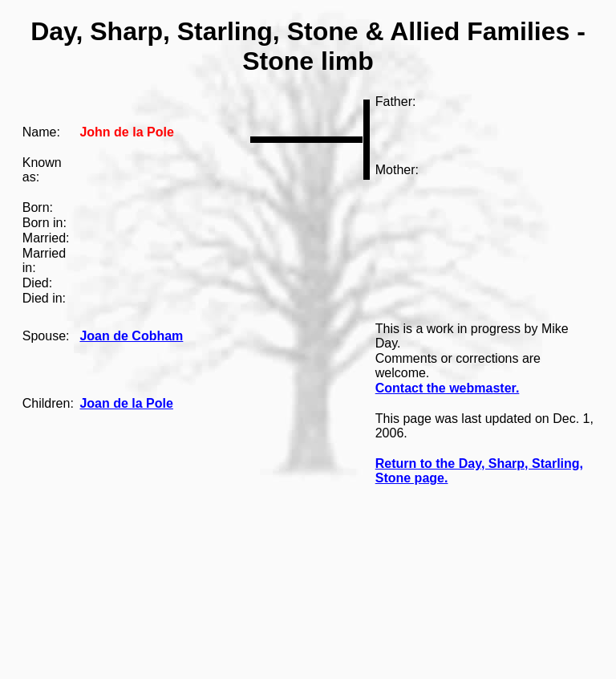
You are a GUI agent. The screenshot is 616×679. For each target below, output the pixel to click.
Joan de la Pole (126, 403)
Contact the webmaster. (448, 388)
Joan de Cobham (131, 336)
